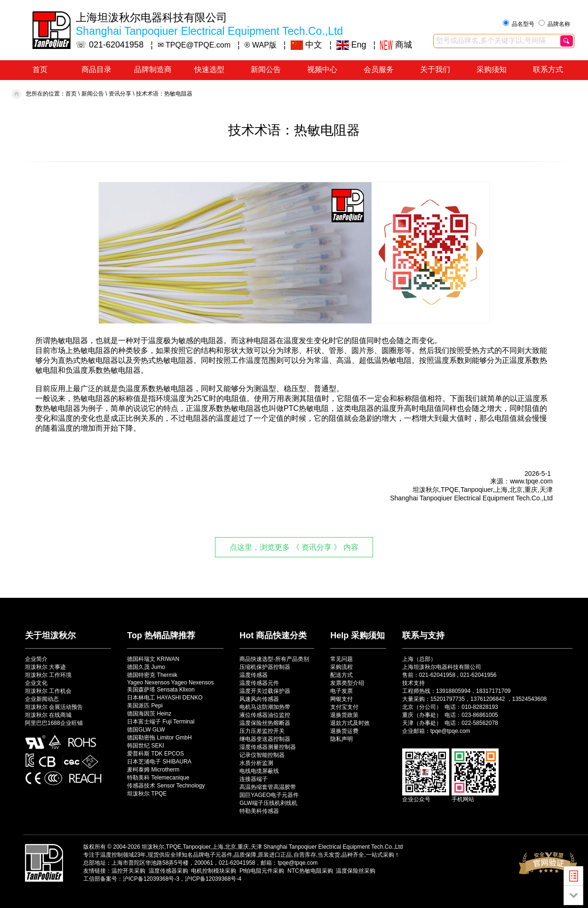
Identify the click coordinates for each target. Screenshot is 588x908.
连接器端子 (254, 779)
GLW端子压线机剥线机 (268, 803)
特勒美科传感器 (259, 811)
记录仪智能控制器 (262, 755)
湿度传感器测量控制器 (268, 747)
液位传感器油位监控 (265, 715)
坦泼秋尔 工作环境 (48, 675)
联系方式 (548, 69)
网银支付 (342, 699)
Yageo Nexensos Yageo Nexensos (170, 683)
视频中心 (322, 69)
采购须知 (492, 69)
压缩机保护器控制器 (265, 667)
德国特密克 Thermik (152, 675)
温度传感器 (254, 675)
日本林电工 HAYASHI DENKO (165, 698)
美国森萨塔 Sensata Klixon (161, 690)
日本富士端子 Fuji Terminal (161, 722)
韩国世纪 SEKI (146, 746)
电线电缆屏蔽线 (259, 771)
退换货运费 (344, 731)
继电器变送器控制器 (265, 739)
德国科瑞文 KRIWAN (153, 659)
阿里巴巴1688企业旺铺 (54, 723)
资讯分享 (120, 94)
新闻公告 (266, 69)
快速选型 (209, 69)
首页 (40, 69)
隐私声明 (342, 739)
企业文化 (36, 683)
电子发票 (342, 691)
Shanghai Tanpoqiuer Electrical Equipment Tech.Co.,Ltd (333, 847)
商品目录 (96, 69)
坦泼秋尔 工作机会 (48, 691)
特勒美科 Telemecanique (158, 778)
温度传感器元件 (259, 683)
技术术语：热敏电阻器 (164, 94)
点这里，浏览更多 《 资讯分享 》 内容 (294, 547)
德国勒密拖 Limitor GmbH (159, 738)
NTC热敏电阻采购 (310, 871)
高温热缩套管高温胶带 (268, 787)
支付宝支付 (344, 707)
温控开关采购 (128, 871)
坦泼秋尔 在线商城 (48, 715)
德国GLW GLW (146, 730)
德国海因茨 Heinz (149, 714)
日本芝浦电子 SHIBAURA (159, 762)
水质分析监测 (256, 763)
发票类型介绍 (347, 683)
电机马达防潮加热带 (265, 707)
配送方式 (342, 675)
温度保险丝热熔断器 (265, 723)
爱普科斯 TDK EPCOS (155, 754)
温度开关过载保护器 (265, 691)
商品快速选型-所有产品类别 (274, 659)
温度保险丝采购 (356, 871)
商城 (396, 45)
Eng (351, 45)
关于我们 (435, 69)
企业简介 (36, 659)
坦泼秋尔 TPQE (147, 794)
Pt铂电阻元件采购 (262, 871)
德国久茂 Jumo (146, 667)
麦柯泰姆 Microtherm (153, 770)
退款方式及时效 (350, 723)
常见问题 (342, 659)
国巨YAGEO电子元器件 (269, 795)
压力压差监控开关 (262, 731)
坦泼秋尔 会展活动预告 (54, 707)
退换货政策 (344, 715)
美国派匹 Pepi (145, 706)
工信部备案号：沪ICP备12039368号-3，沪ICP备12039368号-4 (162, 879)
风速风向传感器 (259, 699)
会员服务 (379, 69)
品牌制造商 (153, 69)
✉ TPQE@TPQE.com (194, 45)
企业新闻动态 (42, 699)
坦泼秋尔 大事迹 (45, 667)
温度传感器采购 (168, 871)
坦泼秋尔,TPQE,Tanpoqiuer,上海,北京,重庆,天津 (202, 847)
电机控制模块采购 (214, 871)
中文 (307, 45)
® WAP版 (261, 45)
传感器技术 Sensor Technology (166, 786)
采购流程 (342, 667)
